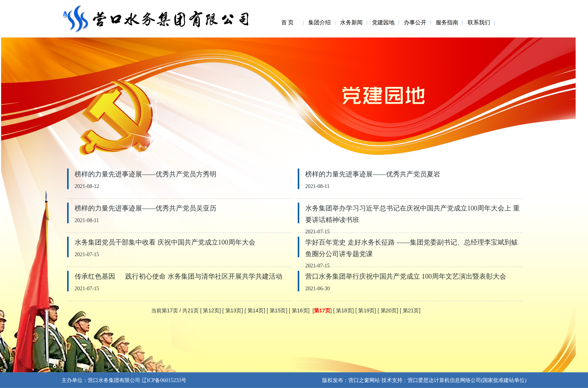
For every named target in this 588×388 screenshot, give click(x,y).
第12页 (211, 310)
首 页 (288, 22)
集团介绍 (319, 22)
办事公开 (415, 22)
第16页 (300, 310)
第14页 (256, 310)
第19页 (366, 310)
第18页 (344, 310)
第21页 (411, 310)
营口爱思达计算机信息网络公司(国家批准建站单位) (467, 380)
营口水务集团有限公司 (114, 380)
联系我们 (479, 22)
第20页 (389, 310)
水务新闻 (351, 22)
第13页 (234, 310)
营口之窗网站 (364, 380)
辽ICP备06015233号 (163, 380)
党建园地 (383, 22)
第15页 (278, 310)
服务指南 (447, 22)
